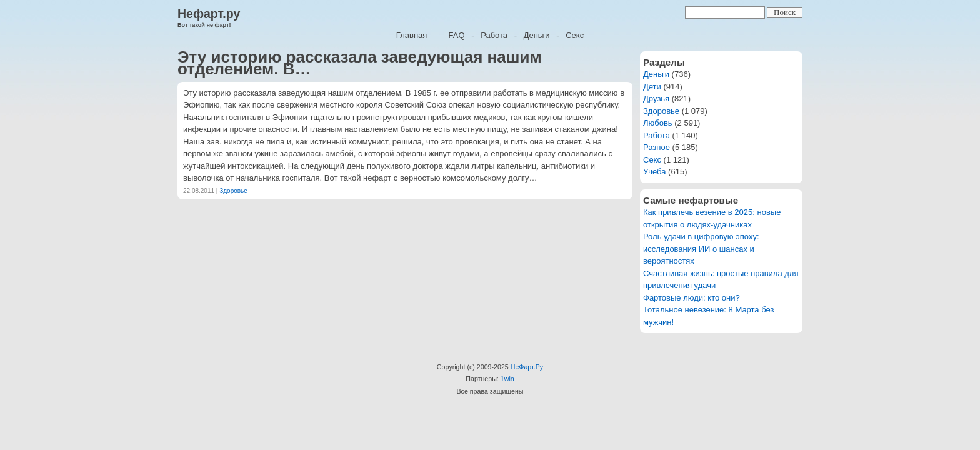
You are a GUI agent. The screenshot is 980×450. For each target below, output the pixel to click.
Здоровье (233, 191)
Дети (652, 87)
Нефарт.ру (209, 14)
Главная (412, 35)
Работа (494, 35)
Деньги (537, 35)
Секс (575, 35)
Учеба (655, 172)
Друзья (656, 98)
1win (507, 379)
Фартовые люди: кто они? (692, 298)
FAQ (457, 35)
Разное (657, 147)
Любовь (658, 123)
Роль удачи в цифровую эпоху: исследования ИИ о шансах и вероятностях (701, 249)
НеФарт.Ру (527, 367)
